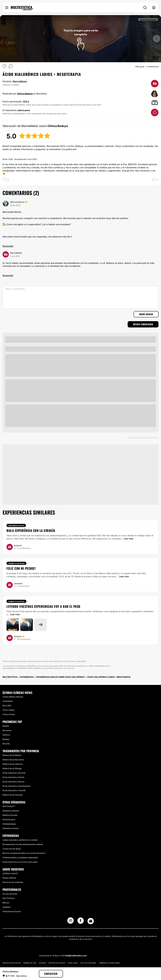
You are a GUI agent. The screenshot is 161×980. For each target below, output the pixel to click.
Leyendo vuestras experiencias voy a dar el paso (43, 606)
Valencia (6, 735)
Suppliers (7, 907)
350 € (26, 101)
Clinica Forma (9, 714)
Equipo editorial (9, 878)
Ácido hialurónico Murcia (13, 782)
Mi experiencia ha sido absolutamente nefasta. (23, 844)
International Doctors (12, 911)
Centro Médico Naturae (13, 697)
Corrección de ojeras (12, 849)
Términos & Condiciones (109, 963)
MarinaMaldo (20, 81)
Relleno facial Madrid (12, 755)
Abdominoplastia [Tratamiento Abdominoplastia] (16, 526)
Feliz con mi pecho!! (21, 568)
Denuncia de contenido (13, 882)
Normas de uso (30, 963)
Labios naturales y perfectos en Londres (20, 840)
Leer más (128, 539)
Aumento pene (9, 819)
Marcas (6, 903)
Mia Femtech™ (9, 806)
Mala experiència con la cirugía (31, 530)
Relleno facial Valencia (13, 764)
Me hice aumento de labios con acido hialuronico (24, 853)
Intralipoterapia (9, 824)
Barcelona (7, 730)
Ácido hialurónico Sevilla (13, 777)
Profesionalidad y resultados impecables (20, 858)
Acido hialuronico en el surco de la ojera (20, 862)
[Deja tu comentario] (80, 297)
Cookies (42, 963)
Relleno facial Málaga (12, 768)
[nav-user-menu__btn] (154, 8)
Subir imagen (146, 314)
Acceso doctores (10, 894)
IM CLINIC (7, 706)
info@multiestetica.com (76, 956)
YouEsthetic (8, 701)
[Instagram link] (71, 922)
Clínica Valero (9, 710)
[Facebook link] (81, 922)
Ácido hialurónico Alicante (14, 773)
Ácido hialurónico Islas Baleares (16, 786)
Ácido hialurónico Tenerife (14, 790)
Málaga (6, 739)
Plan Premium (9, 898)
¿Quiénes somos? (10, 873)
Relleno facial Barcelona (13, 760)
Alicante (6, 744)
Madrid (6, 726)
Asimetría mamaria (11, 811)
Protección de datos (12, 963)
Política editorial (89, 963)
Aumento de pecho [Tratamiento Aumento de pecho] (16, 563)
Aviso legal (73, 963)
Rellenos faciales (10, 815)
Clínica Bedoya (25, 94)
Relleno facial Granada (13, 795)
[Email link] (91, 921)
